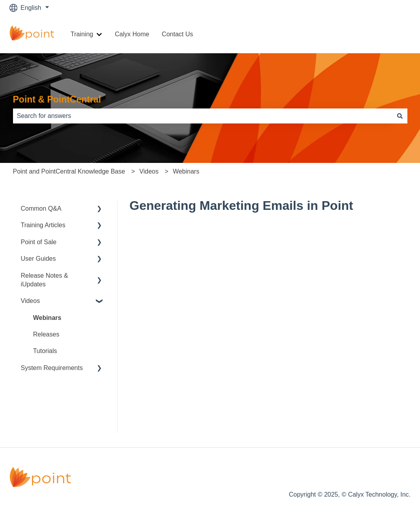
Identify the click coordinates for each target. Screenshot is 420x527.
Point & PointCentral (57, 99)
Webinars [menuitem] (47, 318)
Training (82, 34)
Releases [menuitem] (46, 334)
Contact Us (177, 34)
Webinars (186, 171)
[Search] (400, 116)
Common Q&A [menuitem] (41, 208)
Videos (149, 171)
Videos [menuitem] (31, 301)
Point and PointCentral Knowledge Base (69, 171)
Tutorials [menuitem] (45, 351)
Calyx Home (132, 34)
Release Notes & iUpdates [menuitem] (45, 280)
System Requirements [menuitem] (52, 368)
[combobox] (203, 116)
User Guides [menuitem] (38, 259)
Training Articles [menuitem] (43, 225)
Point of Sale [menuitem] (39, 242)
